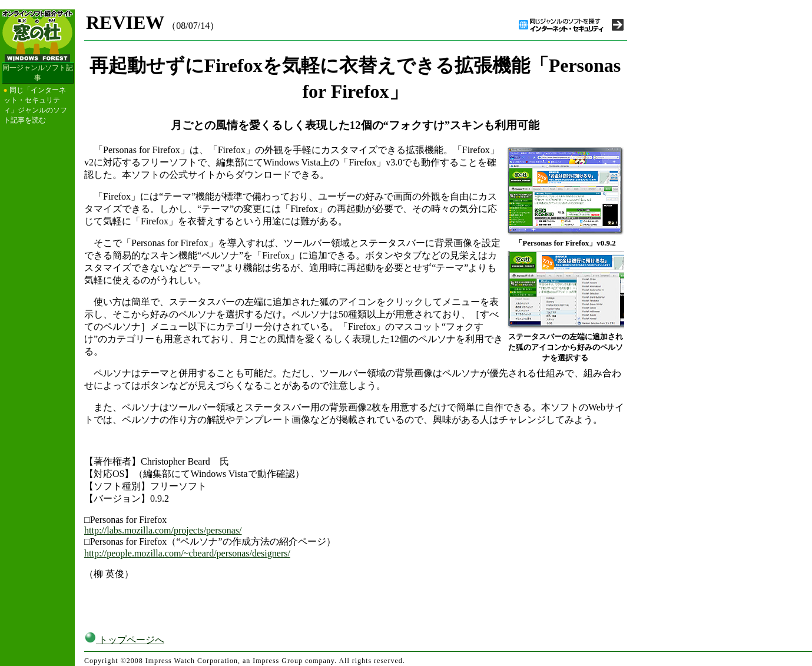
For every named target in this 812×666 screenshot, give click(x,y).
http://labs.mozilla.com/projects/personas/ (163, 530)
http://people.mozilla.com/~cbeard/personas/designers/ (187, 553)
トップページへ (124, 640)
